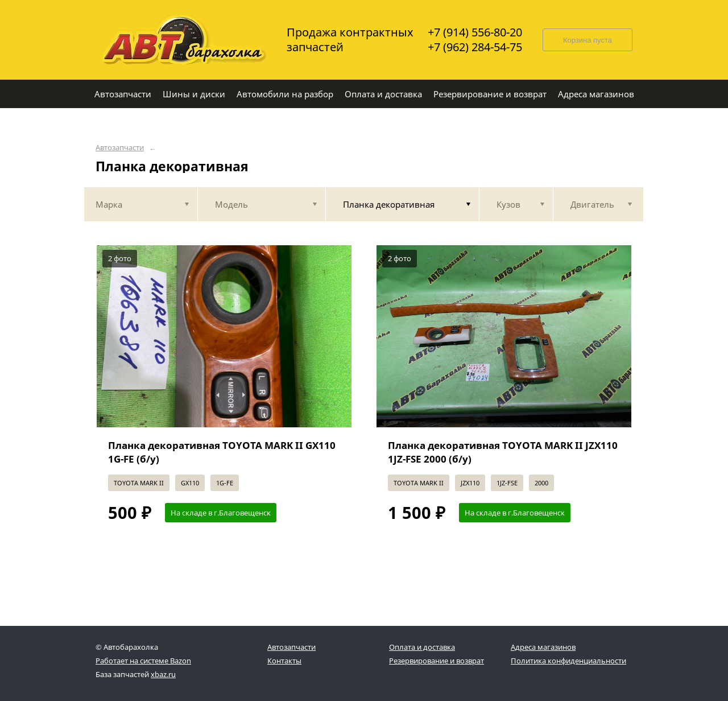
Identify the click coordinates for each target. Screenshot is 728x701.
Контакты (284, 661)
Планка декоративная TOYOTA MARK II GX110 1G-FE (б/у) (222, 452)
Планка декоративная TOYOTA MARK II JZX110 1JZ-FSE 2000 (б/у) (503, 452)
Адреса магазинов (543, 647)
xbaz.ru (163, 674)
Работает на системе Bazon (143, 661)
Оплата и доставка (422, 647)
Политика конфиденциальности (568, 661)
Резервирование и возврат (437, 661)
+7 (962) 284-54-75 (475, 47)
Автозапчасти (120, 148)
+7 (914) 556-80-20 (475, 32)
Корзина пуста (588, 40)
